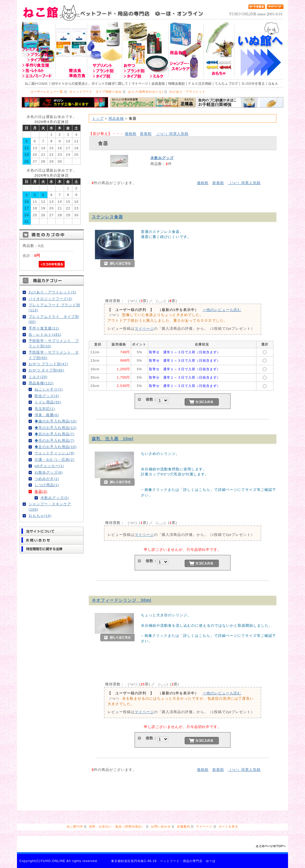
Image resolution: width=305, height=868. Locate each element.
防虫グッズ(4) (47, 396)
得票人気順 (172, 134)
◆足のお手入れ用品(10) (56, 447)
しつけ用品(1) (47, 485)
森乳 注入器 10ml (113, 439)
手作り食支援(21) (44, 328)
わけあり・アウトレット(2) (52, 292)
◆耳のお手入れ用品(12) (56, 428)
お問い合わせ (161, 826)
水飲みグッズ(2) (55, 498)
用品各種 (116, 118)
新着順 (146, 134)
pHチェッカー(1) (49, 466)
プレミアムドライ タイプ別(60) (54, 319)
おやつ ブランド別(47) (48, 364)
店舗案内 (183, 826)
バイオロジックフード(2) (50, 299)
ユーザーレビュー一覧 (47, 92)
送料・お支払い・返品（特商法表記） (117, 826)
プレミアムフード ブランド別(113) (54, 307)
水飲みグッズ (162, 158)
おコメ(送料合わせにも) (146, 92)
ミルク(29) (38, 377)
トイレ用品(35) (48, 402)
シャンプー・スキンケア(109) (50, 506)
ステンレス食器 (107, 217)
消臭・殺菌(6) (47, 415)
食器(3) (41, 491)
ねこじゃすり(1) (49, 389)
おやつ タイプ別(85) (46, 370)
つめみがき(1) (47, 479)
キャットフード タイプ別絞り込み (96, 92)
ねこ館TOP (75, 826)
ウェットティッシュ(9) (55, 453)
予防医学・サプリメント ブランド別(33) (54, 343)
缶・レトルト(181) (45, 334)
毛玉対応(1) (45, 409)
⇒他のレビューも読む (222, 310)
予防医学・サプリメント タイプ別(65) (54, 355)
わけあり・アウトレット (187, 92)
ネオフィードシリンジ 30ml (122, 600)
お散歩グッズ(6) (49, 472)
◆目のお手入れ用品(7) (55, 434)
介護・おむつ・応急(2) (55, 459)
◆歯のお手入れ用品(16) (56, 421)
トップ (98, 118)
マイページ (144, 328)
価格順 (131, 134)
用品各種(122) (41, 383)
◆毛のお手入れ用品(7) (55, 440)
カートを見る (228, 826)
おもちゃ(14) (40, 515)
